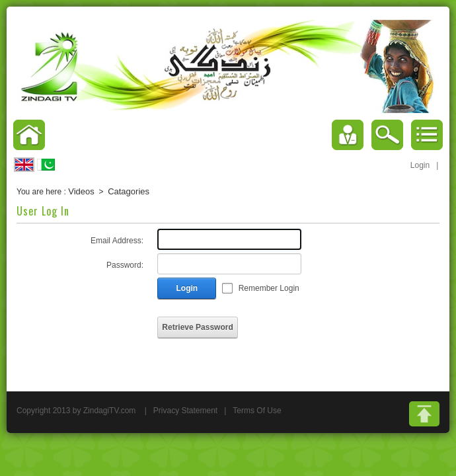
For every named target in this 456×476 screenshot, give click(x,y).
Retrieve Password (197, 327)
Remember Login (269, 288)
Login (420, 165)
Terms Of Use (257, 411)
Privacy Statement (185, 411)
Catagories (129, 191)
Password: (125, 265)
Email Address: (117, 241)
